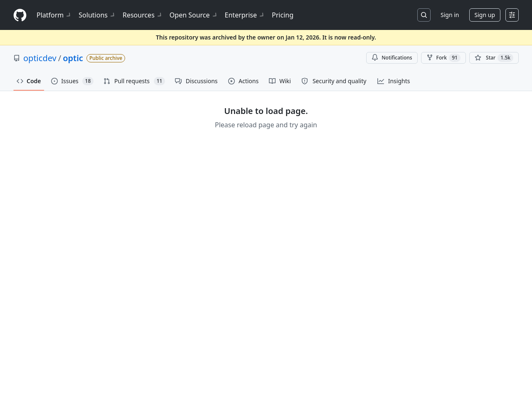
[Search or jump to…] (424, 15)
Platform (54, 15)
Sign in (450, 15)
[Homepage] (20, 15)
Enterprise (245, 15)
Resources (143, 15)
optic (73, 58)
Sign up (485, 15)
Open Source (194, 15)
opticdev (40, 58)
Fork (443, 58)
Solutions (97, 15)
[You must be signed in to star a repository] (494, 58)
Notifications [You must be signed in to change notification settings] (392, 58)
